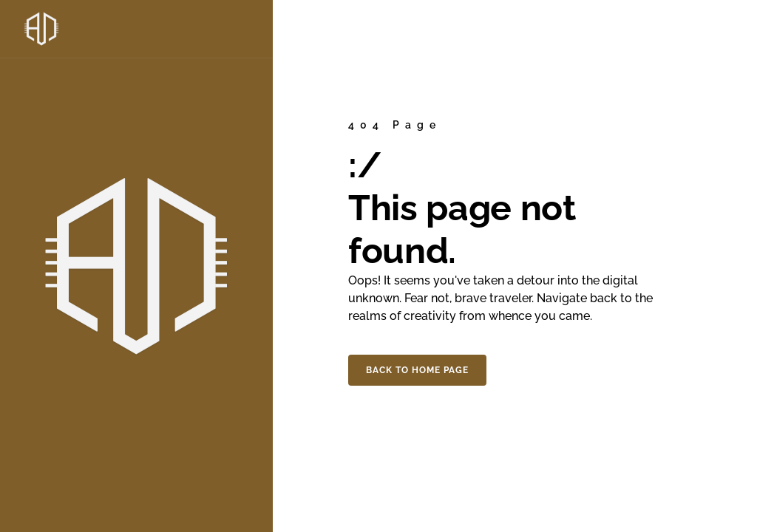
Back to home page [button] (417, 370)
